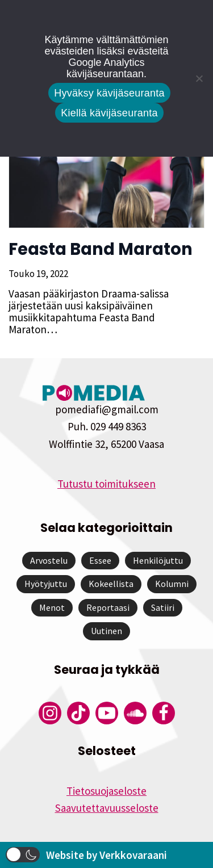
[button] (23, 855)
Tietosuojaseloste (106, 791)
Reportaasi (108, 607)
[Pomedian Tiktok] (78, 713)
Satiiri (163, 607)
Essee (100, 560)
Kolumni (172, 584)
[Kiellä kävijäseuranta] (199, 78)
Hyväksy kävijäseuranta (109, 93)
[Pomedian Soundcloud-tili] (135, 713)
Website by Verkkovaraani (106, 855)
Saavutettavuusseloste (107, 808)
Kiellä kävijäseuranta (109, 113)
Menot (52, 607)
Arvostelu (49, 560)
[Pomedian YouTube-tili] (107, 713)
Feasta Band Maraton (101, 249)
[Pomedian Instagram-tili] (50, 713)
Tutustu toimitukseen (106, 484)
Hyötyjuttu (46, 584)
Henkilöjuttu (158, 560)
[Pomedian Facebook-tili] (164, 713)
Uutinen (106, 631)
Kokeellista (111, 584)
